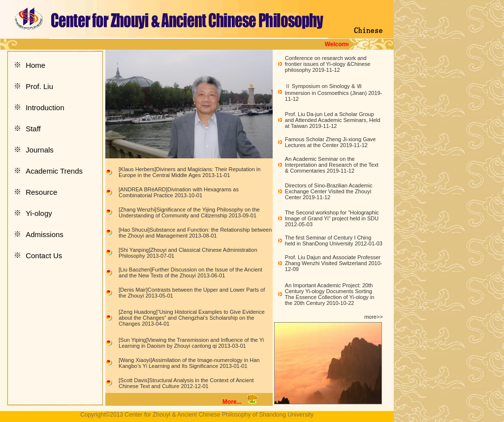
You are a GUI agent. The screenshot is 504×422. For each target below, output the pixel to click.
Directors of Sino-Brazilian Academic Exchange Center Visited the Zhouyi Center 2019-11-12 (329, 191)
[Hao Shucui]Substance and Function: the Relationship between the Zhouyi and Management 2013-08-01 (195, 233)
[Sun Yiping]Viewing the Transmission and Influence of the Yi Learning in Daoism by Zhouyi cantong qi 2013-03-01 (191, 343)
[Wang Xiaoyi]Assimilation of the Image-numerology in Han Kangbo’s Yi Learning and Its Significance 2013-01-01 (189, 363)
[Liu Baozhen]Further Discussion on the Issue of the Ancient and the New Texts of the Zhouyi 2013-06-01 (190, 272)
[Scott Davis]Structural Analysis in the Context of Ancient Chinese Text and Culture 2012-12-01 (186, 383)
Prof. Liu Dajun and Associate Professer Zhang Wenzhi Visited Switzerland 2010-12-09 (334, 263)
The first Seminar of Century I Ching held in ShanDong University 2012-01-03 (334, 241)
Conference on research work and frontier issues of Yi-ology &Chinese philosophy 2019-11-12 (328, 64)
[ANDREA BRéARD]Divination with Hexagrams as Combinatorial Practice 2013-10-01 (179, 192)
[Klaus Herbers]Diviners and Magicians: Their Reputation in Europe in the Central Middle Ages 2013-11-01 (189, 172)
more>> (374, 317)
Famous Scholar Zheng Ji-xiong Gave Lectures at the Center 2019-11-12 (331, 142)
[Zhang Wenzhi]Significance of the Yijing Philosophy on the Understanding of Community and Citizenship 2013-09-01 (189, 212)
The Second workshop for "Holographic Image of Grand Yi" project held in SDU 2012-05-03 (332, 218)
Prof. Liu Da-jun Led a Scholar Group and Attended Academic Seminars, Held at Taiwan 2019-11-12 (333, 120)
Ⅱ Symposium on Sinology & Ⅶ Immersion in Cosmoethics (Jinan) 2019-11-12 (333, 92)
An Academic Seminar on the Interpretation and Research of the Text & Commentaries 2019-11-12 (332, 165)
